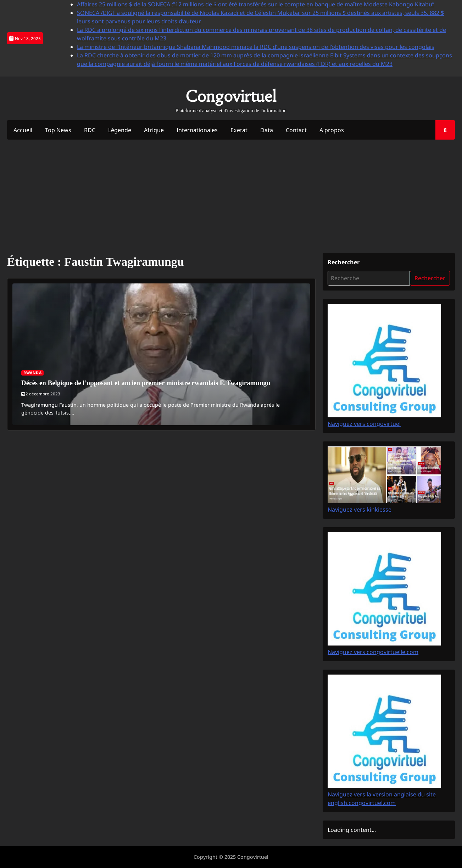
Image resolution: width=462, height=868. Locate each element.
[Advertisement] (231, 197)
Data (267, 130)
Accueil (23, 130)
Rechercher (344, 263)
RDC (90, 130)
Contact (297, 130)
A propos (332, 130)
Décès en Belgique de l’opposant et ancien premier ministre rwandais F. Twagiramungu (146, 383)
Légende (120, 130)
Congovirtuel (231, 96)
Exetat (240, 130)
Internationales (198, 130)
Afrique (154, 130)
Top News (58, 130)
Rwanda (32, 373)
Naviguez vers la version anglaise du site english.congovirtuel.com (384, 795)
